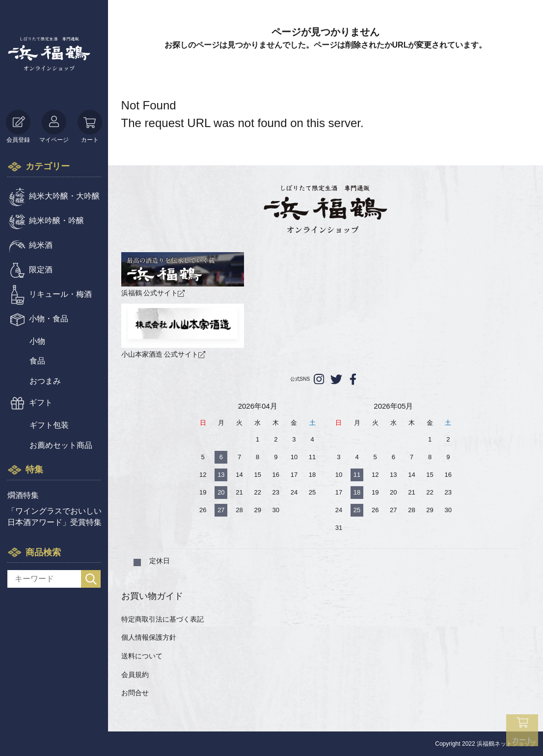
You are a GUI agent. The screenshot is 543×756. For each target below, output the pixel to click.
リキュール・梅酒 (60, 294)
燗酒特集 (23, 495)
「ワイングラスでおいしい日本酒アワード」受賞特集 (54, 516)
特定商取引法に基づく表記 (163, 619)
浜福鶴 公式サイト (183, 274)
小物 (37, 341)
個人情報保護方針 (149, 637)
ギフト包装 (49, 425)
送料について (142, 656)
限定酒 (41, 270)
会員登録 (18, 127)
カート (90, 127)
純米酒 (41, 245)
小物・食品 (49, 319)
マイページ (54, 127)
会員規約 (135, 675)
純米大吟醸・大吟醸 (64, 196)
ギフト (41, 403)
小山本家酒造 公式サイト (183, 331)
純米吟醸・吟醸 (56, 221)
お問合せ (135, 693)
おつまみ (45, 381)
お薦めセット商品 (61, 445)
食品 (37, 361)
